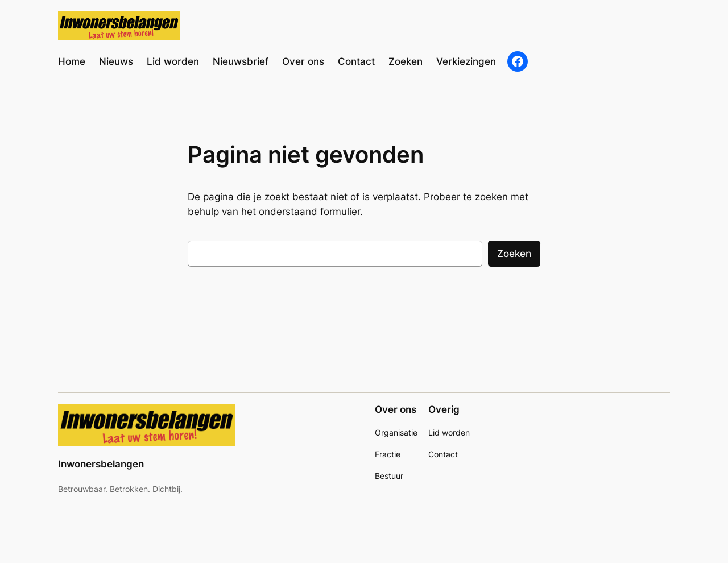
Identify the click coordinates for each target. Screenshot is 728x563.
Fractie (388, 454)
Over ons (396, 409)
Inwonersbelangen (101, 464)
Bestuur (389, 476)
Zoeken (514, 254)
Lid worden (449, 432)
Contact (443, 454)
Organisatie (396, 432)
